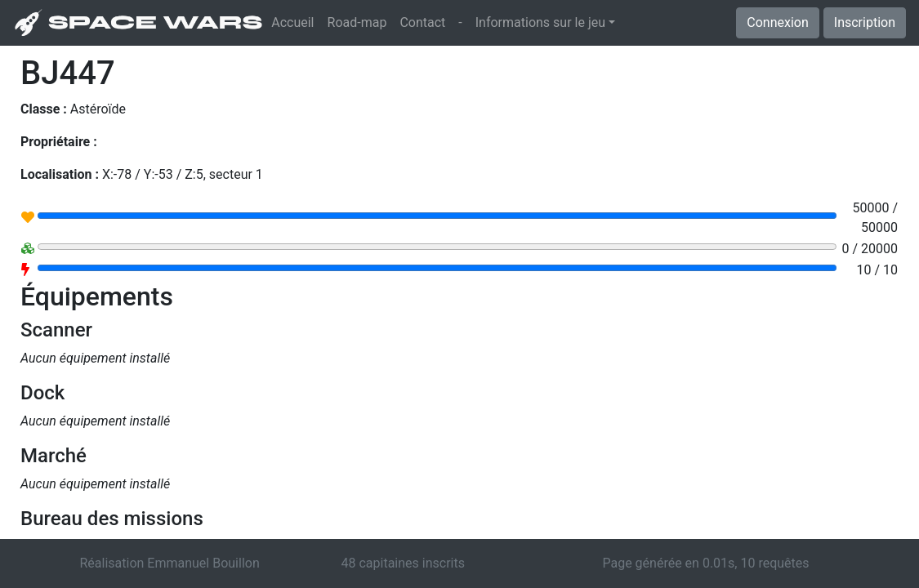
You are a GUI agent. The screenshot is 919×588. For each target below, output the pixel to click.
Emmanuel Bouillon (203, 563)
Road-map (357, 22)
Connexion (777, 22)
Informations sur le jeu (540, 22)
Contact (422, 22)
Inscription (865, 22)
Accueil (296, 21)
